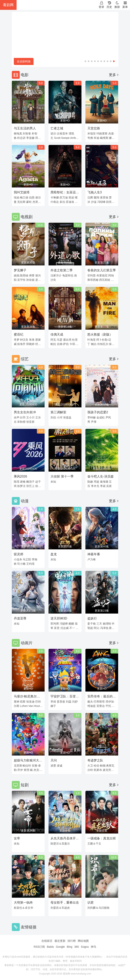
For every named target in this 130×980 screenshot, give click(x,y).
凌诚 (60, 766)
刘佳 (53, 417)
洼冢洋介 (56, 275)
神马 (94, 947)
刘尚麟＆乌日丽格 (98, 908)
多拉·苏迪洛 (67, 202)
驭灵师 (19, 554)
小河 (60, 417)
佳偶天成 (57, 334)
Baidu (50, 947)
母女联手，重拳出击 (65, 903)
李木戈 (95, 486)
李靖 (53, 702)
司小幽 (21, 564)
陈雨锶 (24, 275)
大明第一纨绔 (23, 903)
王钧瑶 (30, 564)
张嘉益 (67, 417)
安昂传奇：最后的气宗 (102, 697)
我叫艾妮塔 (22, 192)
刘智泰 (27, 134)
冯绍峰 (101, 202)
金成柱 (101, 417)
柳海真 (18, 134)
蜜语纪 (19, 334)
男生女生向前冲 (25, 412)
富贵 (57, 628)
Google (60, 947)
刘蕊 (69, 702)
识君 (91, 903)
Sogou (85, 947)
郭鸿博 (55, 624)
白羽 (23, 417)
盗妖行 (92, 618)
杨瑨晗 (107, 624)
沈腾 (90, 197)
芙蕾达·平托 (104, 706)
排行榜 (72, 941)
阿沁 (96, 628)
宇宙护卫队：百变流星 (65, 697)
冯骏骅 (64, 624)
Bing (69, 947)
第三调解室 (58, 412)
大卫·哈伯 (93, 766)
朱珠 (32, 340)
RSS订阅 (39, 947)
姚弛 (17, 275)
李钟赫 (92, 417)
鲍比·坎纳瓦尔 (100, 344)
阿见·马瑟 (56, 340)
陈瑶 (17, 482)
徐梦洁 (21, 486)
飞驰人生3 (95, 192)
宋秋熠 (21, 422)
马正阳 (27, 559)
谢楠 (23, 482)
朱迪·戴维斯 (101, 138)
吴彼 (109, 486)
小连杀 (18, 559)
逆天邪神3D (59, 618)
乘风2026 (21, 476)
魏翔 (96, 197)
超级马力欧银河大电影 (28, 761)
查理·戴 (28, 770)
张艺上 (30, 486)
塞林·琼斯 (20, 702)
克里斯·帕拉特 (22, 766)
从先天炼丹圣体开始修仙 (65, 839)
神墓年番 (94, 554)
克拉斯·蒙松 (24, 202)
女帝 (17, 838)
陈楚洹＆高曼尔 (60, 844)
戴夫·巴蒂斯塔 (96, 702)
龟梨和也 (68, 275)
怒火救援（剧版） (100, 334)
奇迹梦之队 (95, 760)
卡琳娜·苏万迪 (59, 197)
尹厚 (94, 422)
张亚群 (30, 422)
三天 (99, 624)
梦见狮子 (20, 270)
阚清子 (30, 482)
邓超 (96, 482)
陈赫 (90, 482)
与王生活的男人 (25, 128)
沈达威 (65, 628)
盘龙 (54, 554)
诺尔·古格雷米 (59, 134)
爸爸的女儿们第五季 (102, 270)
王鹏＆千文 (94, 844)
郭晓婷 (30, 344)
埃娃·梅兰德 (21, 197)
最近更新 (60, 941)
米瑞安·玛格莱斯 (97, 134)
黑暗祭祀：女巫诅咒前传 (65, 193)
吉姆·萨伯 (63, 344)
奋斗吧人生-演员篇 (101, 476)
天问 (54, 760)
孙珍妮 (30, 280)
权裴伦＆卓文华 (23, 908)
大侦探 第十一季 (62, 476)
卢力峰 (92, 559)
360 (76, 947)
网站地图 (83, 941)
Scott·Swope (62, 138)
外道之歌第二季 (62, 270)
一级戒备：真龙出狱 (102, 838)
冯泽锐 (104, 628)
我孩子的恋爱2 (98, 412)
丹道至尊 (20, 618)
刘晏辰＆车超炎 (60, 908)
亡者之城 (57, 128)
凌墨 (53, 766)
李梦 (17, 340)
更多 (114, 75)
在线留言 (47, 941)
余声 (17, 417)
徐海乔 (21, 344)
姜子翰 (92, 624)
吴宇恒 (21, 280)
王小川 (30, 417)
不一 (72, 628)
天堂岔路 (94, 128)
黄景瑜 (104, 197)
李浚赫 (30, 138)
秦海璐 (104, 482)
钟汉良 (24, 340)
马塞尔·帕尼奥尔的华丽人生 (27, 697)
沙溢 (94, 202)
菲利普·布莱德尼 (97, 275)
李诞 (103, 486)
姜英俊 (61, 702)
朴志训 (21, 138)
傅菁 (32, 275)
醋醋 (71, 624)
